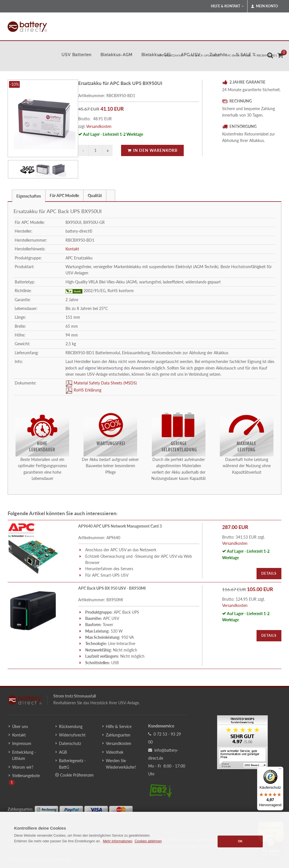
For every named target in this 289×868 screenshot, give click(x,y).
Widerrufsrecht (72, 735)
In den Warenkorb (152, 150)
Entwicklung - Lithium (24, 755)
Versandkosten (99, 126)
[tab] (29, 195)
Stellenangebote (26, 776)
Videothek (115, 752)
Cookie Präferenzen (74, 775)
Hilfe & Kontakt (227, 6)
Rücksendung (71, 726)
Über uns (20, 726)
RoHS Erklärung (87, 390)
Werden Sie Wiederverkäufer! (121, 764)
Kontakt (72, 249)
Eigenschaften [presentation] (29, 196)
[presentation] (111, 196)
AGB (63, 752)
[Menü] (280, 770)
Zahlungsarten (118, 735)
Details (269, 573)
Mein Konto (264, 6)
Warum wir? (23, 767)
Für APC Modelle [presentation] (64, 195)
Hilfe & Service (119, 726)
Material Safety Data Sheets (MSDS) (105, 383)
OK (240, 841)
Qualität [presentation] (95, 195)
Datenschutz (70, 743)
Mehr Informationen (118, 841)
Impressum (22, 743)
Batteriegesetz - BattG (72, 764)
